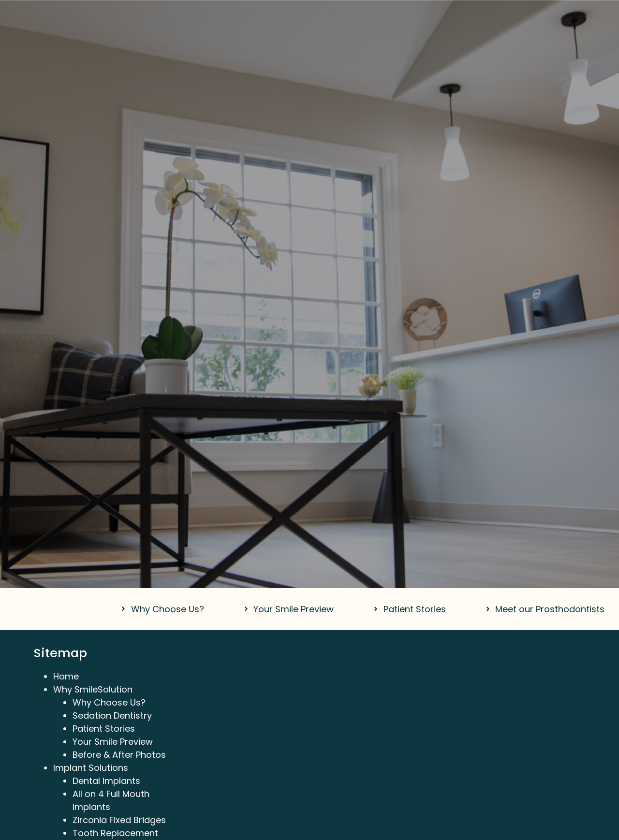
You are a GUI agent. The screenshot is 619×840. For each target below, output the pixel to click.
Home (66, 676)
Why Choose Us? (109, 702)
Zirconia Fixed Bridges (119, 820)
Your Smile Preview (113, 742)
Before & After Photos (119, 755)
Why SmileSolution (93, 689)
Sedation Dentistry (112, 715)
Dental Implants (106, 781)
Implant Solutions (91, 768)
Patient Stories (104, 729)
